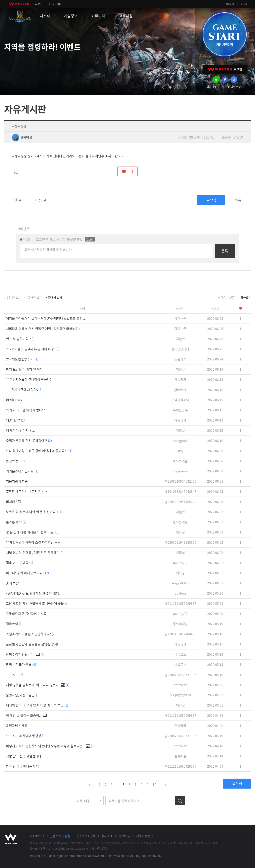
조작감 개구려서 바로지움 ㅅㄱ (27, 491)
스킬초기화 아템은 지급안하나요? (31, 634)
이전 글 (16, 200)
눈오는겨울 (180, 461)
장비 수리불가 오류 (21, 664)
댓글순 (233, 297)
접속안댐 (14, 624)
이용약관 (35, 836)
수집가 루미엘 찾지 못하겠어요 (29, 440)
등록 (225, 251)
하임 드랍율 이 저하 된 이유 (24, 369)
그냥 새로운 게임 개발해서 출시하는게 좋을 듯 (37, 603)
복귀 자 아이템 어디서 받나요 (25, 410)
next (186, 87)
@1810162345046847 (180, 491)
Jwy (180, 451)
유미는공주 (180, 410)
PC (40, 4)
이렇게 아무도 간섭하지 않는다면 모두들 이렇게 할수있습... (50, 746)
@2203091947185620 (180, 502)
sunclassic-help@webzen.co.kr (68, 848)
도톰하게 (180, 359)
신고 (16, 173)
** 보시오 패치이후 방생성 (26, 736)
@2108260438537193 (180, 675)
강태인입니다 (180, 349)
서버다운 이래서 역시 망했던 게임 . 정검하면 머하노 (43, 329)
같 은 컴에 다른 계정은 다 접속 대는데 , (32, 532)
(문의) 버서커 (15, 400)
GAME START (225, 34)
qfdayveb (180, 685)
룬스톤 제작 (16, 522)
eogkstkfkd (180, 583)
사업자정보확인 (99, 848)
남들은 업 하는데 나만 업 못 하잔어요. (33, 512)
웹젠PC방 (124, 836)
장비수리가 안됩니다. (25, 654)
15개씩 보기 (14, 297)
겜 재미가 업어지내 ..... (21, 430)
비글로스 (180, 654)
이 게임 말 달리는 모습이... (26, 715)
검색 (180, 801)
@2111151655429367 (180, 603)
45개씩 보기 (55, 297)
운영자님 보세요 (17, 725)
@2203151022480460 (180, 634)
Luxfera (180, 593)
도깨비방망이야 (180, 695)
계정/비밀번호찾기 (232, 87)
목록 (238, 200)
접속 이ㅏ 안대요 (20, 563)
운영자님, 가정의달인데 (22, 695)
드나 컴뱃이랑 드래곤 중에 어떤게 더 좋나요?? (39, 451)
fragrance (180, 471)
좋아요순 (246, 297)
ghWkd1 (180, 390)
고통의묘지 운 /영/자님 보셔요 (26, 614)
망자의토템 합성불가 (22, 359)
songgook (180, 440)
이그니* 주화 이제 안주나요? (27, 573)
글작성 (211, 200)
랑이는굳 (180, 318)
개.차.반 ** (15, 420)
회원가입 (230, 4)
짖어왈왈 (180, 725)
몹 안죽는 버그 (16, 461)
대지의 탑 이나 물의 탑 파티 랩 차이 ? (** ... (37, 705)
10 (154, 785)
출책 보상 (12, 583)
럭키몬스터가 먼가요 (22, 471)
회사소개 (107, 836)
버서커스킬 (13, 502)
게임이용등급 (145, 836)
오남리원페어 (180, 400)
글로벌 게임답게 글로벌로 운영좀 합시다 (33, 644)
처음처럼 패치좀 (17, 481)
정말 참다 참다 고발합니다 (24, 756)
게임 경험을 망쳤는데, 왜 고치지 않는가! (38, 685)
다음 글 (41, 200)
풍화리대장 (180, 624)
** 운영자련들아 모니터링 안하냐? (29, 379)
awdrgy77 (180, 563)
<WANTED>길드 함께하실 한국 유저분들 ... (35, 593)
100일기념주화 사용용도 (25, 390)
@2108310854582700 (180, 481)
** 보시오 (15, 675)
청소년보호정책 (86, 836)
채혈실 (180, 339)
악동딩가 (180, 379)
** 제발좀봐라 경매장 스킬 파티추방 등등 (33, 542)
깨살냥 (180, 573)
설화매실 (22, 137)
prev (163, 87)
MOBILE (57, 4)
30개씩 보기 (34, 297)
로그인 (244, 4)
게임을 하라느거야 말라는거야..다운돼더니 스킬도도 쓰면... (45, 318)
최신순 (222, 297)
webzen (19, 4)
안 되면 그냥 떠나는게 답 (23, 766)
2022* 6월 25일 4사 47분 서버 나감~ (33, 349)
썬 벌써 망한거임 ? (21, 339)
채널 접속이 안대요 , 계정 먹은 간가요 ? (35, 552)
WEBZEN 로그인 (225, 69)
